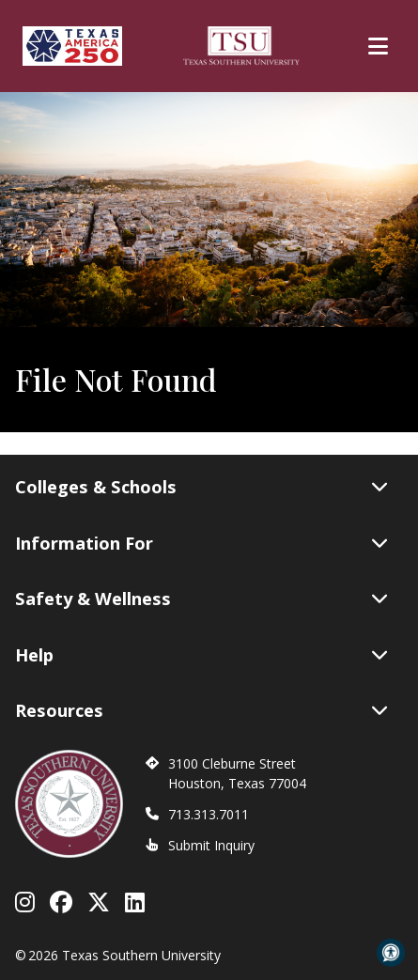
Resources (201, 710)
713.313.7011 (209, 814)
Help (201, 655)
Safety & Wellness (201, 599)
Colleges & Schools (201, 487)
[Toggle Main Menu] (378, 46)
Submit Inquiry (211, 845)
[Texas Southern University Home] (241, 46)
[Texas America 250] (72, 46)
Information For (201, 543)
